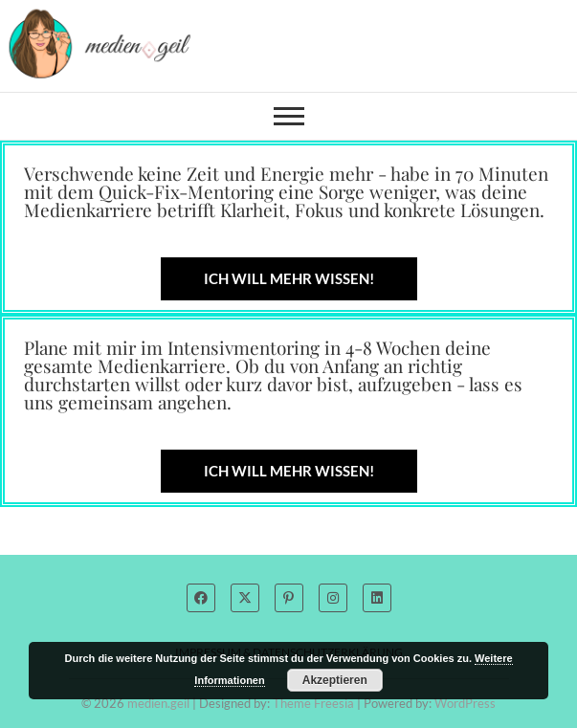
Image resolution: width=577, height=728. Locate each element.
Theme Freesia (313, 703)
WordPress (465, 703)
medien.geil (158, 703)
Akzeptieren (335, 680)
